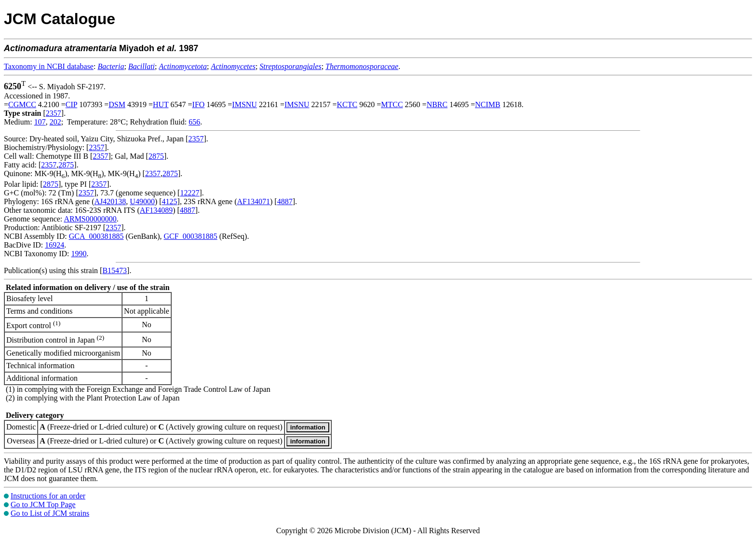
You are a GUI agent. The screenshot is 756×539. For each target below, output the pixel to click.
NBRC (437, 104)
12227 (189, 193)
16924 (54, 245)
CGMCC (22, 104)
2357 (54, 113)
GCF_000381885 (191, 236)
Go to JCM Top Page (43, 504)
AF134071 (254, 201)
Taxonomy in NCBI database (49, 66)
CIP (71, 104)
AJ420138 (110, 201)
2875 (156, 156)
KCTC (347, 104)
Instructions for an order (48, 496)
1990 (79, 254)
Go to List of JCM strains (50, 513)
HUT (161, 104)
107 (40, 122)
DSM (117, 104)
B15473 (115, 270)
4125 (170, 201)
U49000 (142, 201)
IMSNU (244, 104)
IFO (199, 104)
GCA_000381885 (96, 236)
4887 (285, 201)
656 (194, 122)
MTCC (392, 104)
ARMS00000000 (90, 219)
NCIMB (487, 104)
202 (55, 122)
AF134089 (156, 210)
